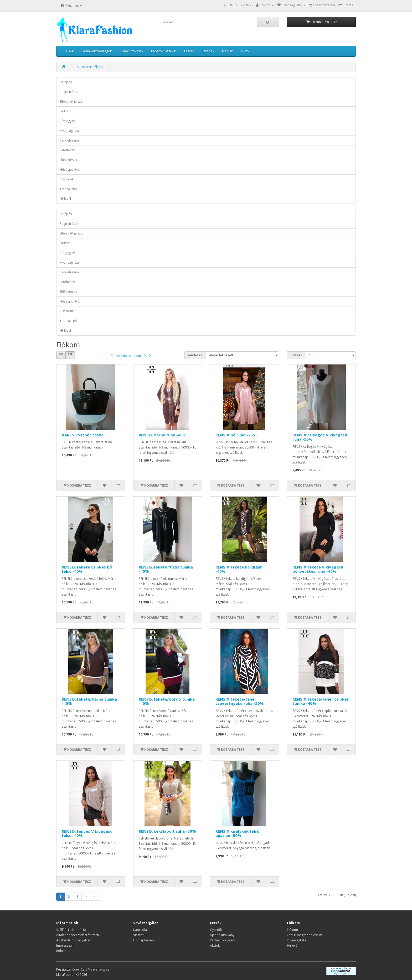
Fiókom (65, 111)
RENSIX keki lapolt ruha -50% (167, 831)
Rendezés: (195, 355)
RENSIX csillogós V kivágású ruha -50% (320, 437)
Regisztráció (69, 92)
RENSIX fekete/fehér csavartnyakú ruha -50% (240, 701)
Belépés (66, 82)
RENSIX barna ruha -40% (163, 435)
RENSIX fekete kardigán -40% (239, 569)
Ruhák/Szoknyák (131, 51)
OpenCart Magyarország (91, 969)
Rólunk (61, 951)
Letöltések (67, 150)
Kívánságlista (69, 131)
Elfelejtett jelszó (71, 101)
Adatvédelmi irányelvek (74, 940)
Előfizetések (68, 160)
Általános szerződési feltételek (79, 935)
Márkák (227, 51)
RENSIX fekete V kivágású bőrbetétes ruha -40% (318, 569)
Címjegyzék (68, 121)
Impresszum (65, 945)
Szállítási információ (71, 930)
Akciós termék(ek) (90, 67)
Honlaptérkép (144, 940)
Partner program (223, 940)
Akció (245, 51)
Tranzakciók (69, 189)
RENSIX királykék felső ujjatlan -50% (237, 833)
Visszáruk (67, 179)
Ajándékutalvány (222, 935)
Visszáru (139, 935)
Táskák (189, 51)
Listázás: (296, 355)
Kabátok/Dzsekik (163, 51)
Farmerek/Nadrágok (97, 51)
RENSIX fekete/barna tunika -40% (89, 701)
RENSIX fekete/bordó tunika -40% (167, 701)
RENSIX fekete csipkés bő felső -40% (87, 569)
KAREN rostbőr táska (83, 435)
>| (95, 897)
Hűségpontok (70, 170)
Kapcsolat (141, 930)
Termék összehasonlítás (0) (131, 356)
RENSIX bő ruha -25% (236, 435)
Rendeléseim (69, 140)
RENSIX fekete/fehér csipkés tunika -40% (321, 701)
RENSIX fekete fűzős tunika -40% (166, 569)
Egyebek (208, 51)
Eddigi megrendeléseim (305, 935)
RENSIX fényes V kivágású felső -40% (87, 833)
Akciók (215, 945)
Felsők (69, 51)
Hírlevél (65, 199)
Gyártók (216, 930)
